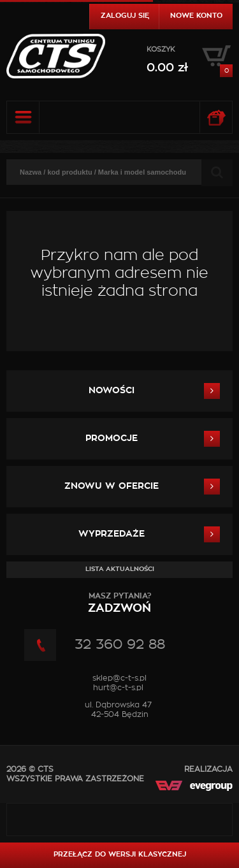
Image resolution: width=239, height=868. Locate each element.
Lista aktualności (120, 569)
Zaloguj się (125, 16)
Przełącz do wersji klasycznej (120, 854)
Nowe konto (196, 16)
